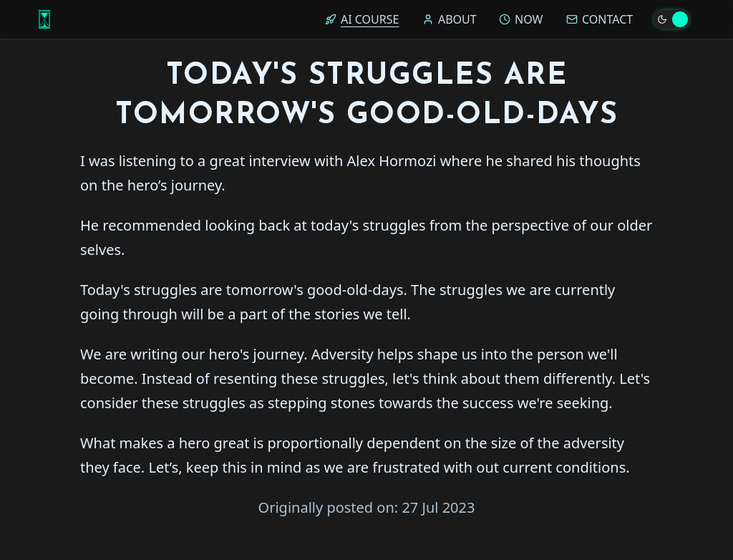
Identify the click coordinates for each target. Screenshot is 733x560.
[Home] (44, 19)
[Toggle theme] (671, 19)
